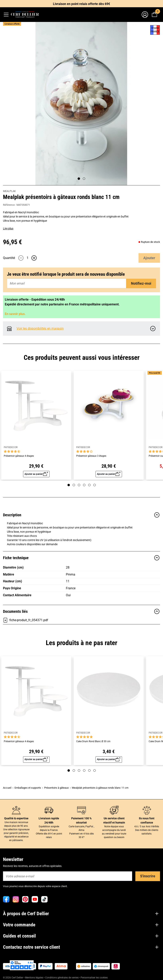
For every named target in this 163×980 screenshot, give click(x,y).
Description (81, 515)
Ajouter (149, 258)
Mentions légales (34, 978)
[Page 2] (84, 179)
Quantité (9, 258)
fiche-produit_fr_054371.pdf (26, 620)
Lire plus (8, 228)
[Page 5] (89, 485)
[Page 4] (84, 485)
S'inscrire (148, 876)
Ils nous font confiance (147, 820)
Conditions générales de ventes (62, 978)
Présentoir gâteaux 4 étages (19, 456)
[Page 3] (79, 485)
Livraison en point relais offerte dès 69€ (81, 4)
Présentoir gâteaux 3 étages (91, 456)
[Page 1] (79, 179)
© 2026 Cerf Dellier (13, 978)
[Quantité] (27, 258)
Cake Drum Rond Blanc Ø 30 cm (93, 741)
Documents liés (81, 611)
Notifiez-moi (141, 283)
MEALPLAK (9, 191)
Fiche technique (81, 558)
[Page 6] (95, 485)
